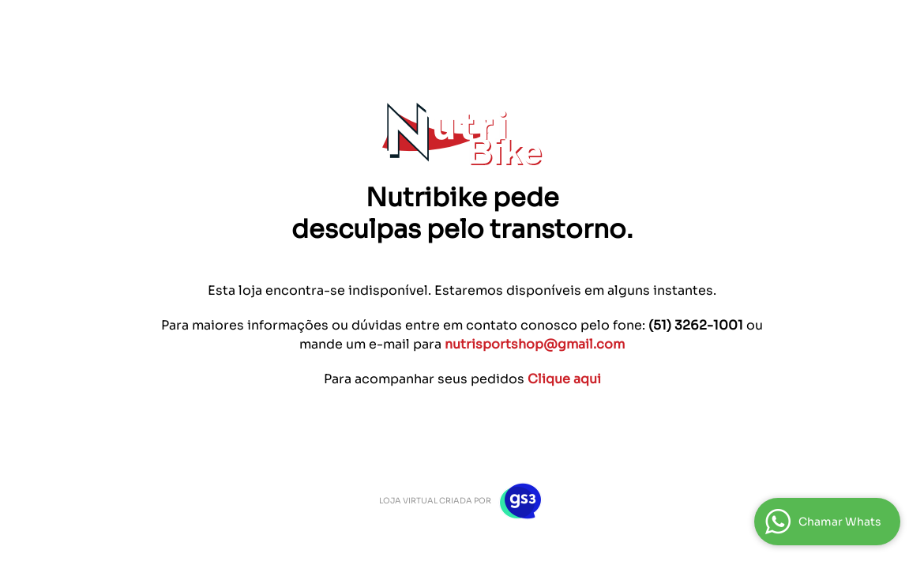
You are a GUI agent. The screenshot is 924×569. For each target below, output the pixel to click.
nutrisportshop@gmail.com (535, 344)
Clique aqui (564, 379)
